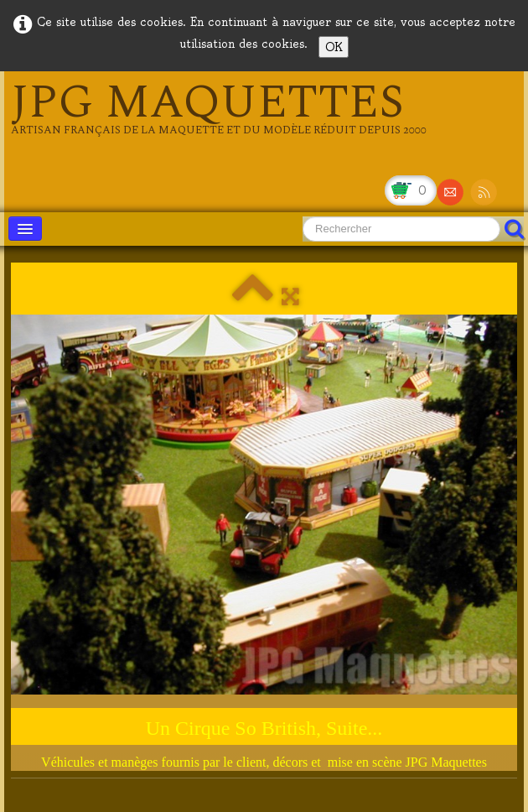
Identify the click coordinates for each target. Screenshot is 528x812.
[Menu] (25, 229)
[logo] (219, 108)
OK (334, 47)
